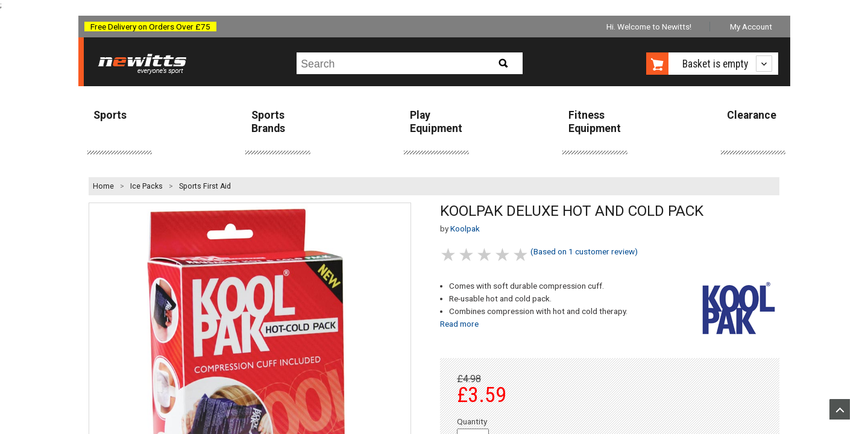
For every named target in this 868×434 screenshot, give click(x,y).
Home (103, 186)
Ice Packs (146, 186)
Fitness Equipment (595, 121)
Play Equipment (436, 121)
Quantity (472, 421)
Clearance (752, 115)
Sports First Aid (205, 186)
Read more (459, 324)
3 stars (485, 255)
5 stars (521, 255)
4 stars (503, 255)
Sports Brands (268, 121)
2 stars (467, 255)
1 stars (449, 255)
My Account (751, 27)
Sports (110, 115)
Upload (840, 409)
